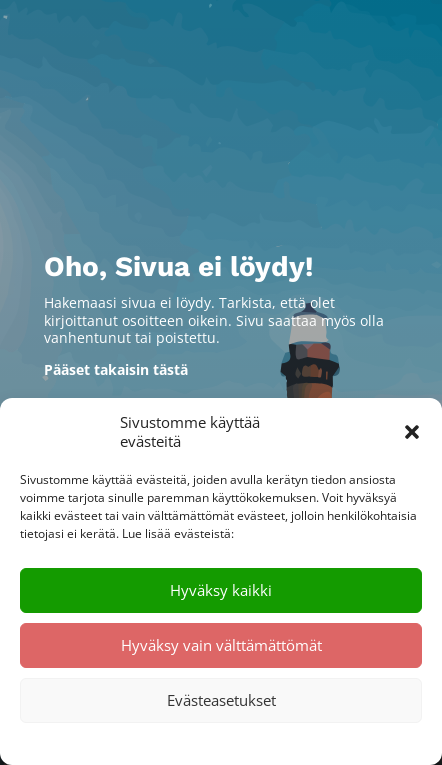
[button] (412, 432)
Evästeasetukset (221, 700)
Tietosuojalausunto (264, 742)
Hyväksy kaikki (221, 590)
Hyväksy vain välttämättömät (221, 645)
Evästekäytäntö (158, 742)
